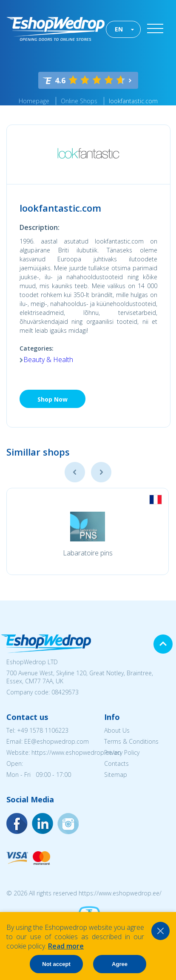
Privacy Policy (122, 752)
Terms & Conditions (131, 741)
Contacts (116, 763)
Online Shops (79, 101)
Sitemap (116, 775)
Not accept (56, 964)
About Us (117, 730)
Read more (66, 946)
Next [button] (101, 472)
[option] (88, 531)
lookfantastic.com (133, 101)
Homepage (34, 101)
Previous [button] (75, 472)
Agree (120, 964)
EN (119, 29)
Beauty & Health (48, 360)
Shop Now (53, 399)
